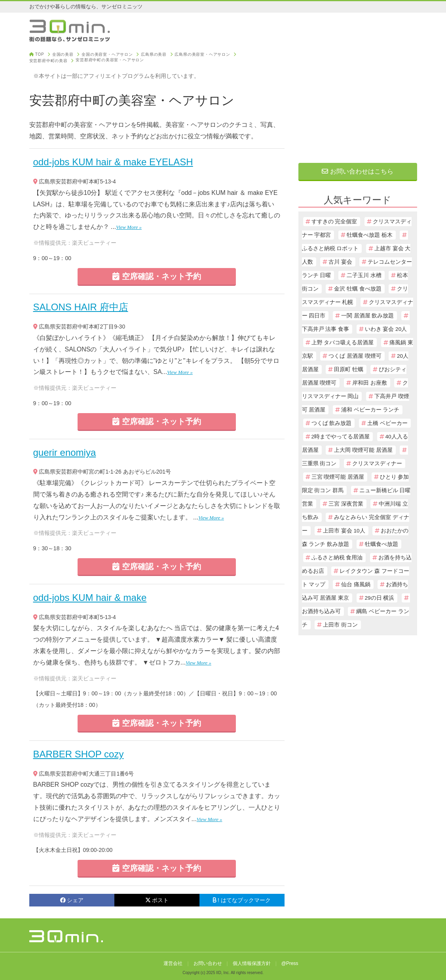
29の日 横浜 (380, 598)
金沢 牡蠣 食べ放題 (358, 289)
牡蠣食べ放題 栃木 (370, 235)
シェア (72, 900)
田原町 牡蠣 (349, 369)
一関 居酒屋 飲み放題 (368, 316)
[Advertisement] (358, 102)
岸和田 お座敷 (370, 383)
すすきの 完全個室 (334, 222)
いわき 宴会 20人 (386, 329)
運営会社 (173, 963)
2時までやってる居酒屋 (341, 437)
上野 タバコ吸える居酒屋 (343, 343)
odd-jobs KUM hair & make (90, 598)
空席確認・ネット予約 (157, 276)
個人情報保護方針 (252, 963)
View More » (129, 227)
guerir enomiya (65, 452)
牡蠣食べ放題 (381, 544)
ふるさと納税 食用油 (337, 558)
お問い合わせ (208, 963)
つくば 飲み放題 (332, 423)
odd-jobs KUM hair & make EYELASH (113, 162)
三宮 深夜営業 (346, 504)
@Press (290, 963)
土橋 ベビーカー (387, 423)
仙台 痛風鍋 (356, 584)
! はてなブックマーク (242, 900)
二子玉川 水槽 (364, 275)
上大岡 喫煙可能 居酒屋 (363, 450)
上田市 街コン (340, 625)
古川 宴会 (340, 262)
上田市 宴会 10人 (344, 531)
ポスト (157, 900)
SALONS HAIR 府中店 (81, 307)
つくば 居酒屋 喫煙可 (355, 356)
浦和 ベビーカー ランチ (370, 410)
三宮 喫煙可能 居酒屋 (338, 477)
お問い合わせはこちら (357, 171)
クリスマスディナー (377, 464)
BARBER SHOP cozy (79, 754)
